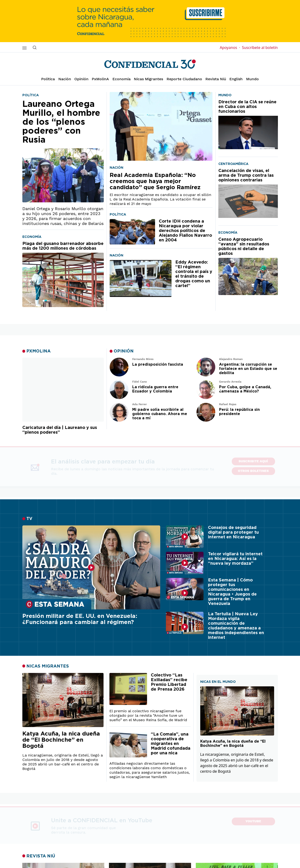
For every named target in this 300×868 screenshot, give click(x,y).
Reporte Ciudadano (184, 79)
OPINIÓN (124, 351)
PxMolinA (100, 79)
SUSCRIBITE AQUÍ (253, 459)
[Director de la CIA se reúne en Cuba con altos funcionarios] (248, 124)
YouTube (253, 820)
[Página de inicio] (150, 64)
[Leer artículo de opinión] (119, 367)
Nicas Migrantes (148, 79)
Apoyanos (230, 48)
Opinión (81, 79)
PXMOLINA (38, 351)
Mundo (252, 79)
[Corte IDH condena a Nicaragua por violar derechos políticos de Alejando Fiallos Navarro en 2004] (132, 232)
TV (29, 519)
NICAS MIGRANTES (48, 666)
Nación (65, 79)
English (236, 79)
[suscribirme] (150, 21)
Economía (122, 79)
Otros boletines (253, 469)
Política (48, 79)
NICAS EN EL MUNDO (218, 682)
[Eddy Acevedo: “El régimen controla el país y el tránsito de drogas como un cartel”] (141, 278)
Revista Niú (216, 79)
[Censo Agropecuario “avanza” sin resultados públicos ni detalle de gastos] (248, 266)
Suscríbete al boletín (260, 48)
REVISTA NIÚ (41, 856)
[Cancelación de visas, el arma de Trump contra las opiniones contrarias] (248, 193)
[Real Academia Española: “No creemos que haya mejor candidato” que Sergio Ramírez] (161, 126)
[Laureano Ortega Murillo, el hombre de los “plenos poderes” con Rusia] (63, 151)
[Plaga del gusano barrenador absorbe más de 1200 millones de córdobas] (63, 274)
